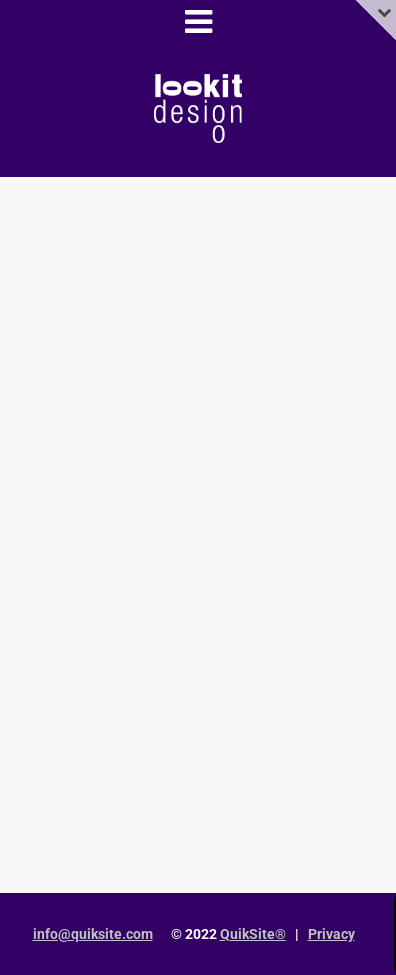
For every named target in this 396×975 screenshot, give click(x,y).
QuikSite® (253, 934)
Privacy (331, 934)
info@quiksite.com (93, 934)
